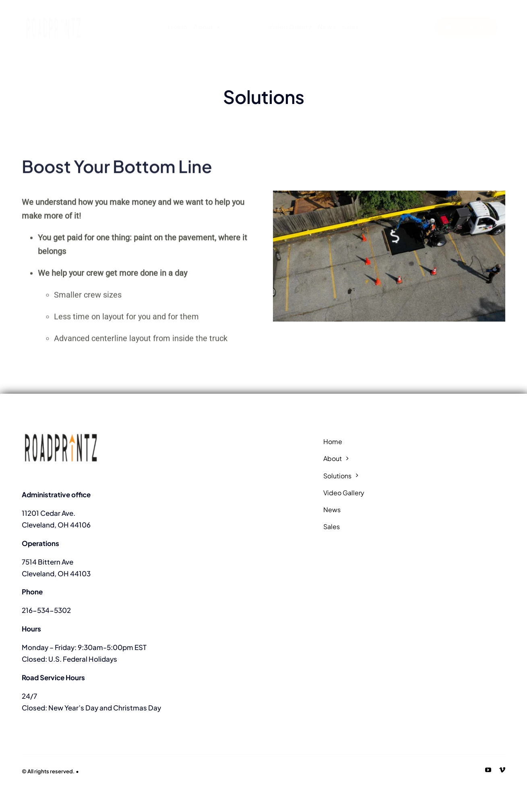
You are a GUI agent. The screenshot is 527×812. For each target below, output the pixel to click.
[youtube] (488, 770)
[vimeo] (502, 770)
